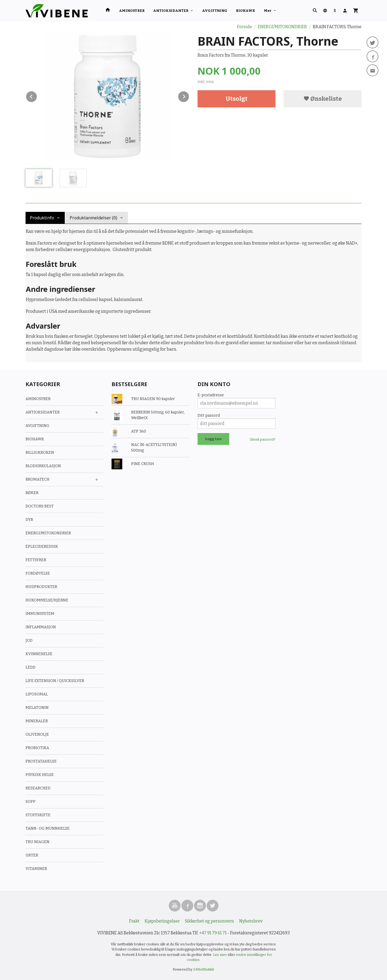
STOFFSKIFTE (38, 815)
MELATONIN (37, 708)
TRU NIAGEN (37, 842)
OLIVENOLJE (37, 734)
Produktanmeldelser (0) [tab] (93, 218)
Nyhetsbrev (251, 921)
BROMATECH (37, 479)
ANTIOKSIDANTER (171, 11)
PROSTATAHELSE (41, 761)
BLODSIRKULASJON (43, 466)
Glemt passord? (263, 439)
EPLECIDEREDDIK (42, 547)
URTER (32, 855)
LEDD (31, 667)
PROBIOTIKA (37, 748)
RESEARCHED (38, 788)
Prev (37, 96)
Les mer (220, 955)
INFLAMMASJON (41, 627)
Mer (268, 11)
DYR (29, 520)
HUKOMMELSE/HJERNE (47, 600)
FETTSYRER (36, 560)
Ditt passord (209, 415)
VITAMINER (36, 869)
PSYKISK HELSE (40, 775)
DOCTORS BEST (40, 506)
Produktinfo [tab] (42, 218)
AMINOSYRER (132, 11)
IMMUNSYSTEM (40, 614)
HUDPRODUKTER (41, 587)
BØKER (32, 493)
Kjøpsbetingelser (162, 921)
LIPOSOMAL (37, 694)
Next (189, 96)
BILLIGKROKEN (40, 453)
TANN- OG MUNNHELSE (48, 828)
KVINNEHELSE (39, 654)
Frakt (134, 921)
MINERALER (37, 721)
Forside (245, 27)
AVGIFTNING (215, 11)
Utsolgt (237, 99)
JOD (29, 640)
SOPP (31, 802)
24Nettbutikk (204, 969)
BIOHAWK (246, 11)
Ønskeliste (323, 99)
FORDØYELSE (38, 573)
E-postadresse (211, 395)
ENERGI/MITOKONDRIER (48, 533)
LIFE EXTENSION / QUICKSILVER (55, 681)
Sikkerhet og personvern (209, 921)
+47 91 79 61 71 (213, 933)
